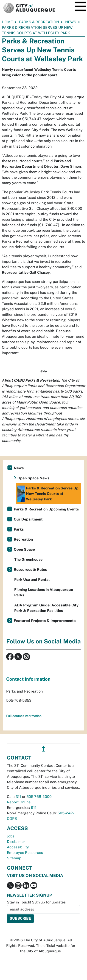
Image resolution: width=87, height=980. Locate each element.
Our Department (28, 519)
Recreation (23, 539)
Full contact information (24, 716)
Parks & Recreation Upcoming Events (46, 509)
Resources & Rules (30, 570)
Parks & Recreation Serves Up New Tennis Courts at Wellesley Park (48, 494)
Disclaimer (16, 842)
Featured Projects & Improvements (45, 621)
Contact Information (28, 679)
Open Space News (33, 478)
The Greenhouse (28, 559)
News (71, 22)
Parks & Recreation (39, 22)
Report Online (19, 802)
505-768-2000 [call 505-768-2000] (39, 797)
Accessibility (18, 847)
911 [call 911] (34, 808)
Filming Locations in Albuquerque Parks (44, 592)
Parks (19, 529)
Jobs (11, 836)
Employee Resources (25, 853)
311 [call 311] (18, 797)
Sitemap (14, 858)
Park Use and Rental (32, 580)
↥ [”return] (43, 749)
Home (7, 22)
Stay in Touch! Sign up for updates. (37, 902)
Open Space (24, 549)
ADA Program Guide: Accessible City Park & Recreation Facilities (46, 608)
